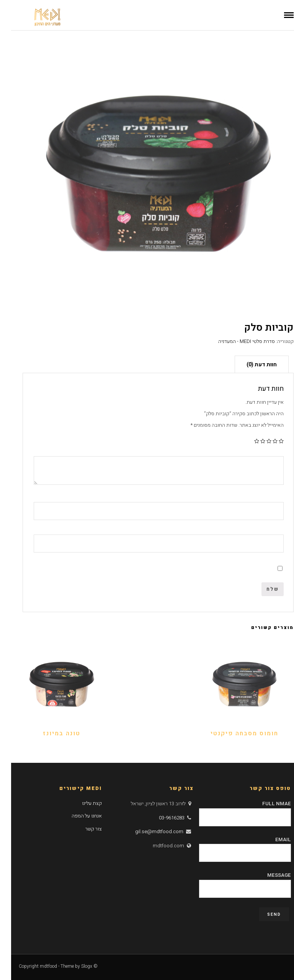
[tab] (251, 364)
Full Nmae (234, 810)
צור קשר (82, 829)
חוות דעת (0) (251, 365)
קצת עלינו (81, 803)
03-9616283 (161, 818)
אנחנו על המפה (76, 816)
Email (234, 846)
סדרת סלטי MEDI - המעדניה (235, 341)
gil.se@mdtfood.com (148, 831)
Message (234, 882)
